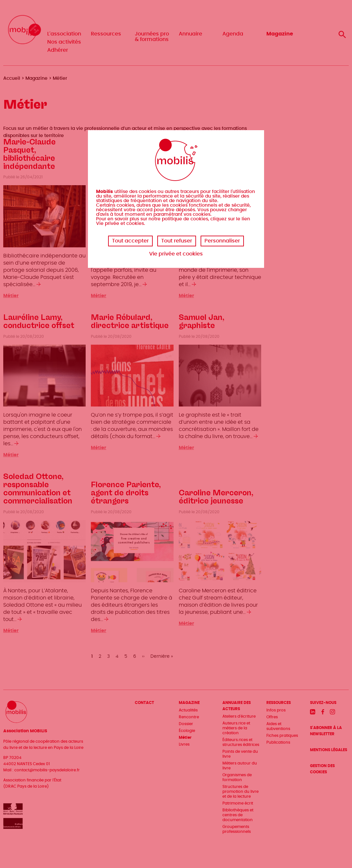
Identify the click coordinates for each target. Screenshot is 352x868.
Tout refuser (177, 241)
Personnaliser (222, 241)
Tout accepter (130, 241)
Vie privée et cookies (176, 254)
